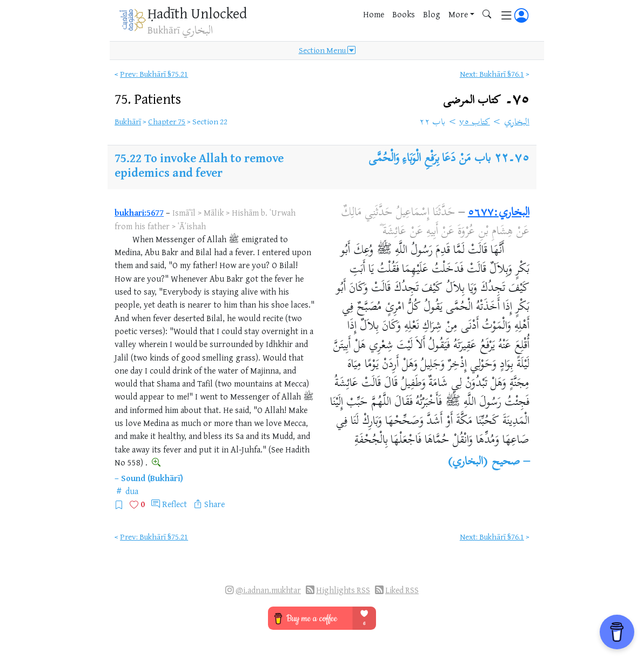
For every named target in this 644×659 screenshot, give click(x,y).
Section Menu (327, 50)
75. (148, 99)
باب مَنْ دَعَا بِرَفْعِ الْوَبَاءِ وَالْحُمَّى (430, 159)
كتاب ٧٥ (475, 123)
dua (132, 491)
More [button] (458, 14)
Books (404, 14)
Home (374, 14)
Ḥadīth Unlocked (197, 13)
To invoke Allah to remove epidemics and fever (199, 165)
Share (214, 504)
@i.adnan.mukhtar (268, 590)
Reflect (175, 504)
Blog (432, 14)
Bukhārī (128, 121)
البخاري (517, 123)
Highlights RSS (343, 590)
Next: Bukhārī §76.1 (492, 74)
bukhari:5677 (139, 212)
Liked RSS (402, 590)
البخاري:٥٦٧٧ (499, 213)
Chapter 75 (167, 121)
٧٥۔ (486, 100)
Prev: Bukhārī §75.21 (154, 74)
